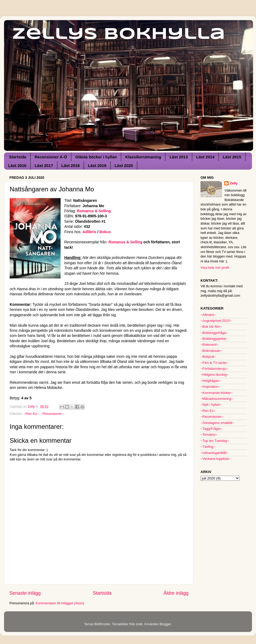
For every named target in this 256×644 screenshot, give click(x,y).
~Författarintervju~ (214, 369)
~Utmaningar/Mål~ (214, 453)
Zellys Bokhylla (119, 34)
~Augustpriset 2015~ (216, 321)
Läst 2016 (17, 165)
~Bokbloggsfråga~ (214, 333)
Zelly (234, 183)
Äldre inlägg (176, 593)
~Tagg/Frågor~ (212, 429)
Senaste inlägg (25, 593)
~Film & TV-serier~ (215, 363)
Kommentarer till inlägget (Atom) (60, 603)
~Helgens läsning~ (214, 375)
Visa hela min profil (215, 268)
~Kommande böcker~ (217, 393)
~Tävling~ (208, 447)
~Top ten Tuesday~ (215, 441)
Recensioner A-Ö (51, 157)
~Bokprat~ (208, 357)
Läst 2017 (44, 165)
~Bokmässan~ (211, 351)
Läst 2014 (205, 157)
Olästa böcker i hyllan (96, 157)
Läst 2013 (179, 157)
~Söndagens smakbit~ (217, 423)
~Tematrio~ (209, 435)
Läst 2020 (124, 165)
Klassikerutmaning (143, 157)
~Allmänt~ (208, 315)
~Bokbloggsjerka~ (214, 339)
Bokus (105, 232)
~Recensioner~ (52, 414)
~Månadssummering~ (217, 399)
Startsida (18, 157)
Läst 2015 (232, 157)
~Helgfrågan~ (211, 381)
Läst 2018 (71, 165)
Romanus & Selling (94, 211)
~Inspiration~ (210, 387)
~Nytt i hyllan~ (211, 405)
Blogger (165, 624)
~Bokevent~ (209, 345)
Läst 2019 (97, 165)
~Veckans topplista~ (216, 459)
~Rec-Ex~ (31, 414)
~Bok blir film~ (211, 327)
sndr (139, 624)
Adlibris (90, 232)
